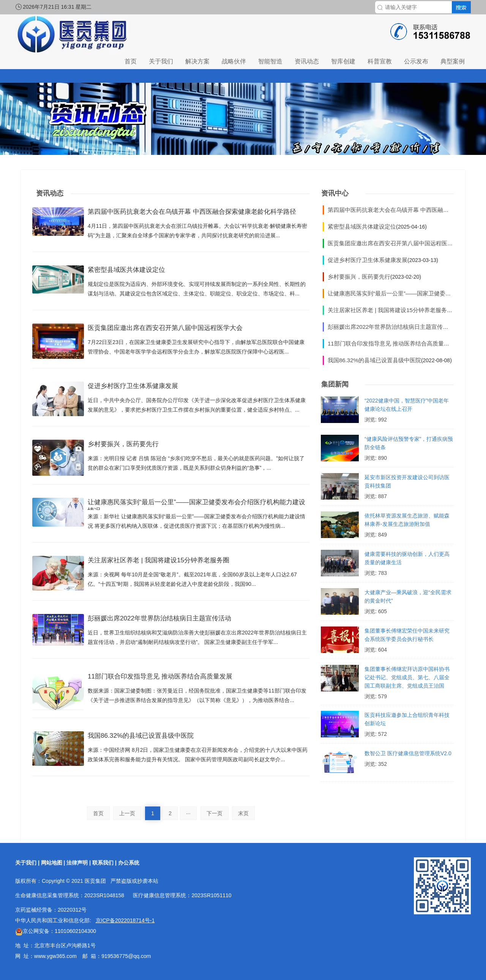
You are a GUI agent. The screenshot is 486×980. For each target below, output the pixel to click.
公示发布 (416, 61)
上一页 (127, 813)
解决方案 (197, 61)
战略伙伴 (234, 61)
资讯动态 (307, 61)
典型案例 (453, 61)
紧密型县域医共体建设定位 (133, 271)
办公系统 (129, 863)
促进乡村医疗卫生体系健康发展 (141, 388)
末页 (243, 813)
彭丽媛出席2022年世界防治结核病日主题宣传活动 (172, 620)
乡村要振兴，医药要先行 (129, 446)
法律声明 (77, 863)
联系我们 (103, 863)
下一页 (215, 813)
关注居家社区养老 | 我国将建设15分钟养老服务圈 (171, 562)
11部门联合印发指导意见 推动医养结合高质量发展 (173, 678)
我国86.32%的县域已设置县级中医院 (150, 737)
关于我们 (161, 61)
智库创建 (343, 61)
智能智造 (270, 61)
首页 (131, 61)
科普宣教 (380, 61)
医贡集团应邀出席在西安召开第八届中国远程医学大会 (179, 330)
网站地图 (52, 863)
